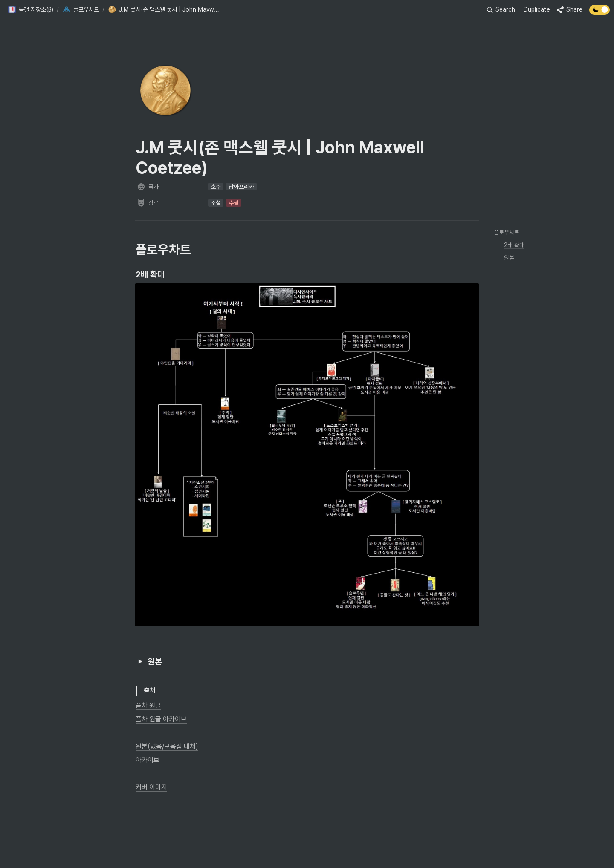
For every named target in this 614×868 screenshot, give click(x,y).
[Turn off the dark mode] (600, 13)
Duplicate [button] (537, 9)
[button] (30, 10)
